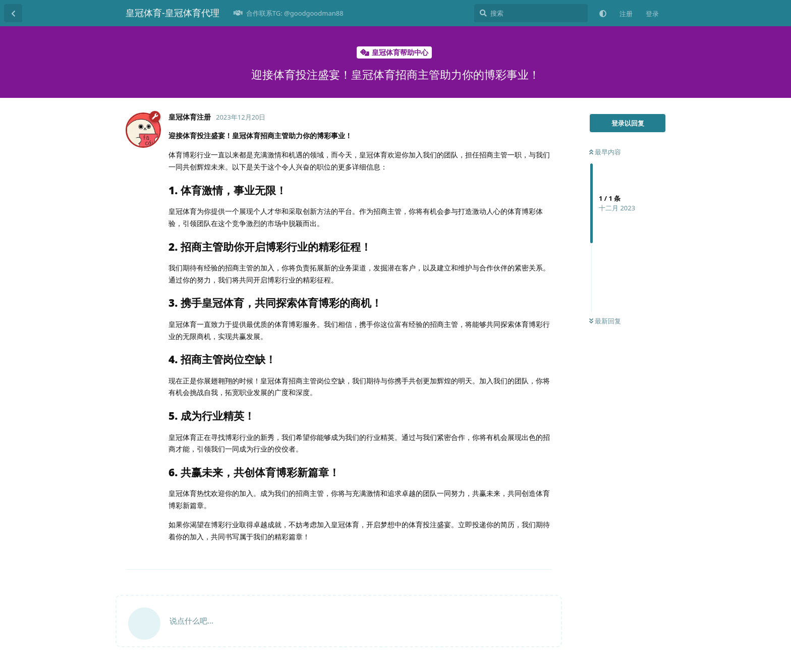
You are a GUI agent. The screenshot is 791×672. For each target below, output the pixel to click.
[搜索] (531, 13)
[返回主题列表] (13, 13)
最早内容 (605, 152)
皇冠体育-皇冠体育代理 (173, 13)
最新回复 (605, 321)
